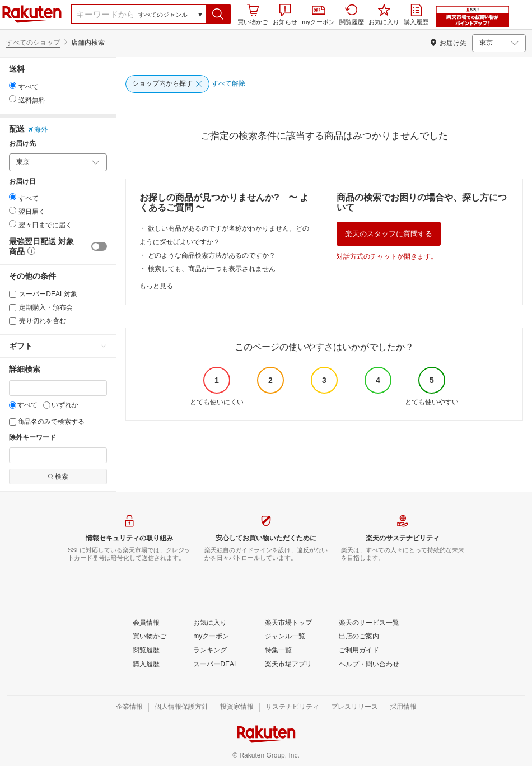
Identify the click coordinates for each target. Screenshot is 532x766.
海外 (38, 129)
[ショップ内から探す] (167, 84)
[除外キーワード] (58, 455)
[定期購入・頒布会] (13, 308)
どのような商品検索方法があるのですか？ (212, 255)
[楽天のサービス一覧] (369, 623)
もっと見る (156, 286)
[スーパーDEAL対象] (13, 294)
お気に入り (384, 15)
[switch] (99, 246)
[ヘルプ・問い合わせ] (369, 665)
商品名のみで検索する (47, 422)
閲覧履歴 (352, 15)
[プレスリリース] (354, 707)
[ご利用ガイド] (359, 651)
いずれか (61, 405)
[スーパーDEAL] (215, 665)
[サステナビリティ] (292, 707)
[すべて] (13, 405)
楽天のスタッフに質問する (389, 234)
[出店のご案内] (359, 637)
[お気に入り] (210, 623)
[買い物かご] (150, 637)
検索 (58, 477)
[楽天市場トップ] (288, 623)
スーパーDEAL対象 (43, 294)
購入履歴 (416, 15)
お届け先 (22, 144)
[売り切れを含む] (13, 321)
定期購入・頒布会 (41, 307)
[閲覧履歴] (146, 651)
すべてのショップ (33, 43)
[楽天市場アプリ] (288, 665)
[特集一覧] (278, 651)
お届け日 (22, 182)
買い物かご (253, 15)
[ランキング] (210, 651)
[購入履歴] (146, 665)
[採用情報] (403, 707)
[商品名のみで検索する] (13, 422)
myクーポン (318, 15)
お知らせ (285, 15)
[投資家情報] (237, 707)
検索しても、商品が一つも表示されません (212, 269)
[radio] (13, 85)
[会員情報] (146, 623)
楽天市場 (32, 14)
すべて (23, 405)
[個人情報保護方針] (181, 707)
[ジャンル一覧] (285, 637)
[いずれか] (47, 405)
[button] (218, 14)
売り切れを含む (38, 321)
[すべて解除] (228, 84)
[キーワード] (58, 388)
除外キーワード (32, 438)
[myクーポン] (211, 637)
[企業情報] (129, 707)
